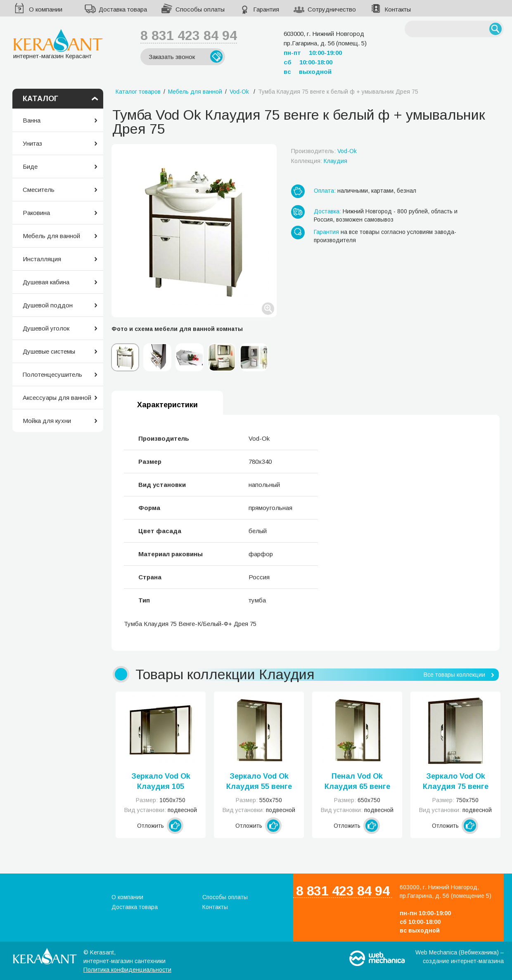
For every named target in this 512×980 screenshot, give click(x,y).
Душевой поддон (48, 305)
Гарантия (266, 9)
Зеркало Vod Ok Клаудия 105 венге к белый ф (161, 782)
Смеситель (39, 190)
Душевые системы (49, 351)
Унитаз (32, 143)
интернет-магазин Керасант (58, 44)
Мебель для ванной (51, 236)
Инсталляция (42, 259)
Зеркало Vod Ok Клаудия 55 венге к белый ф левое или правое (259, 782)
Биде (30, 166)
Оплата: (325, 191)
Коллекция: (319, 161)
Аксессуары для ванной (57, 398)
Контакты (398, 9)
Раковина (36, 213)
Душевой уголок (46, 328)
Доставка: (327, 211)
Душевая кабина (46, 282)
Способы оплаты (200, 9)
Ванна (32, 120)
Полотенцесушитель (52, 374)
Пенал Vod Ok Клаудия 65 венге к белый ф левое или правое (357, 782)
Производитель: (324, 151)
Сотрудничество (332, 9)
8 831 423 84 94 (189, 35)
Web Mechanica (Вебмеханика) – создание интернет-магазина (460, 957)
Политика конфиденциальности (127, 970)
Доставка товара (123, 9)
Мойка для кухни (47, 421)
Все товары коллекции (454, 675)
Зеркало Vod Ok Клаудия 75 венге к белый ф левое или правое (456, 782)
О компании (46, 9)
